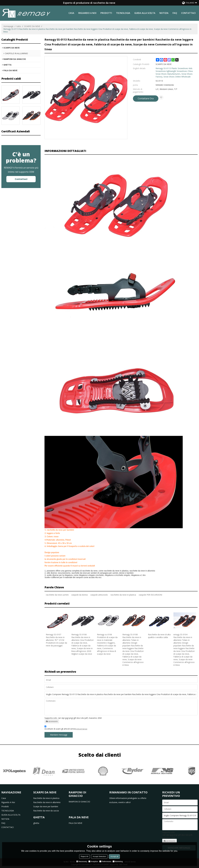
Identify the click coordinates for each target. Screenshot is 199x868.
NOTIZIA (164, 13)
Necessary (82, 861)
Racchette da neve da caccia (46, 811)
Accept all (114, 856)
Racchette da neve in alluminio (47, 802)
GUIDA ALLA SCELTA (145, 13)
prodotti (106, 13)
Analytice (93, 861)
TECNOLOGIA (123, 13)
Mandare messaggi (59, 735)
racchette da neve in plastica (123, 595)
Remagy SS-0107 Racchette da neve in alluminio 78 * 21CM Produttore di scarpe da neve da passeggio (56, 640)
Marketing (118, 861)
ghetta (36, 823)
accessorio (52, 721)
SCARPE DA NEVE (32, 26)
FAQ (175, 13)
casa (71, 13)
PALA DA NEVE (75, 823)
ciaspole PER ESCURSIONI (150, 595)
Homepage (8, 26)
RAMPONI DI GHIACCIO (79, 802)
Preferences (105, 861)
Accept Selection (99, 856)
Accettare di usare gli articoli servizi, (66, 728)
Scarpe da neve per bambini (46, 806)
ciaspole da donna (79, 595)
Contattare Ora (146, 98)
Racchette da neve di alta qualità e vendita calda (159, 636)
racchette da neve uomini (57, 595)
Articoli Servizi (82, 729)
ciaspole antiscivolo (99, 595)
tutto (19, 26)
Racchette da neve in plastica (46, 798)
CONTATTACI (188, 13)
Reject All (84, 856)
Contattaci (21, 179)
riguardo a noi (87, 13)
